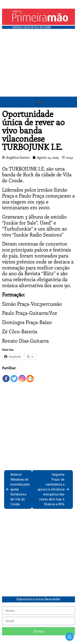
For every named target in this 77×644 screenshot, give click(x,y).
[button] (38, 102)
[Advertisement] (38, 72)
